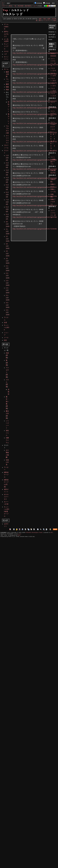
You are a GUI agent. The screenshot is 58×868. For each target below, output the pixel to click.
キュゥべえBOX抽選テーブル (7, 512)
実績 (7, 90)
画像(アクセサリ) (53, 202)
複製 (49, 19)
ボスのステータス (6, 497)
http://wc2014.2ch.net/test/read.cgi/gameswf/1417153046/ (35, 229)
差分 (40, 20)
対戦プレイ (9, 107)
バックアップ (47, 20)
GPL (52, 532)
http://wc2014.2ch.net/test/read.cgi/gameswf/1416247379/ (35, 196)
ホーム (6, 69)
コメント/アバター (53, 113)
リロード (5, 6)
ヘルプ (35, 6)
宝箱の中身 (7, 462)
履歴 (7, 84)
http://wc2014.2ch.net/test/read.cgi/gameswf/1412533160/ (35, 108)
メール (6, 338)
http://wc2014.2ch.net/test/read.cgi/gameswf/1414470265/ (35, 169)
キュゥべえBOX (7, 327)
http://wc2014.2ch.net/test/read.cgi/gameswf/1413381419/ (35, 123)
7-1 (7, 200)
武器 (7, 353)
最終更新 (28, 6)
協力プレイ (9, 119)
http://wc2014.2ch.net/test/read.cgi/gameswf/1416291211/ (35, 206)
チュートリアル (6, 46)
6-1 (7, 192)
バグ (5, 54)
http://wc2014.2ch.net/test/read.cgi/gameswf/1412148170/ (35, 83)
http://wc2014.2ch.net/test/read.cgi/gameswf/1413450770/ (35, 142)
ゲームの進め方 (6, 27)
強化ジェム (7, 433)
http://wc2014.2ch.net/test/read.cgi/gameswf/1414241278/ (35, 151)
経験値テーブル (6, 475)
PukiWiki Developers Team (34, 532)
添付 (55, 20)
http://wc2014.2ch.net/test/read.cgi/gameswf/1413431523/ (35, 133)
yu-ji (20, 534)
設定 (5, 340)
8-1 (7, 207)
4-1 (7, 178)
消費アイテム (7, 440)
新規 (11, 6)
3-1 (7, 170)
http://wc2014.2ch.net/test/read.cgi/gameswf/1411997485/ (35, 74)
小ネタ (6, 51)
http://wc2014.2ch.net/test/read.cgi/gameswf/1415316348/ (35, 178)
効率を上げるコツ (6, 34)
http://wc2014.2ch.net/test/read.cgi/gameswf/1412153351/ (35, 92)
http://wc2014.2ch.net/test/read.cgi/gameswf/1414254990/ (35, 160)
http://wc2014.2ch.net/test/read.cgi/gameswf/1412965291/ (35, 114)
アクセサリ (7, 370)
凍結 (45, 19)
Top (5, 10)
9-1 (7, 214)
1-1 (7, 155)
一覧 (15, 6)
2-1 (7, 163)
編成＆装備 (7, 74)
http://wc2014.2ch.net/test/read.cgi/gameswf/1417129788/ (35, 217)
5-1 (7, 185)
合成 (5, 322)
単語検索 (21, 6)
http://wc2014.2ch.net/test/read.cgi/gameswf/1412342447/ (35, 101)
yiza (19, 535)
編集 (40, 19)
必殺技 (9, 392)
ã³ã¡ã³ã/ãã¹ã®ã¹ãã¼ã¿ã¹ (53, 141)
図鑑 (7, 87)
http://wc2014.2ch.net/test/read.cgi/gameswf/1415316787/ (35, 187)
